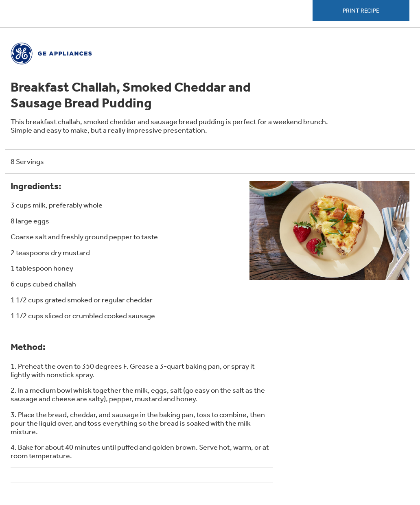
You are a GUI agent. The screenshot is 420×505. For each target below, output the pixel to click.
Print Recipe (361, 11)
